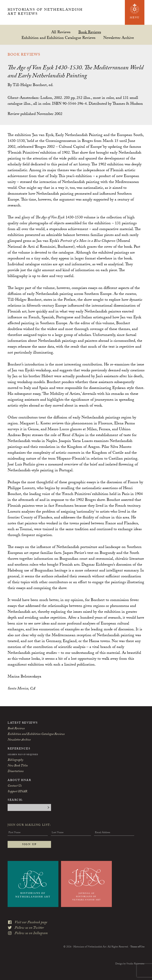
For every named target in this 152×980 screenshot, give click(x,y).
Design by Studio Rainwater (130, 961)
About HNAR (19, 781)
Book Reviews (90, 32)
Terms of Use (137, 944)
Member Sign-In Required (23, 755)
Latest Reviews (23, 723)
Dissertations (16, 772)
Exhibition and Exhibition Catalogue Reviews (58, 38)
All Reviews (61, 32)
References (19, 749)
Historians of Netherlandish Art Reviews (45, 13)
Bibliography (15, 760)
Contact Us (15, 786)
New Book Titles (18, 766)
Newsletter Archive (119, 38)
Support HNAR (17, 792)
